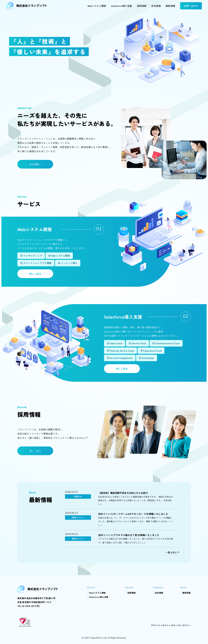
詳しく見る (35, 274)
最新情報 (170, 6)
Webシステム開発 (97, 6)
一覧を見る (171, 552)
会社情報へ (35, 164)
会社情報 (156, 6)
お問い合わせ (191, 6)
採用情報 (142, 6)
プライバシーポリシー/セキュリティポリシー (171, 625)
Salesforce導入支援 (121, 6)
